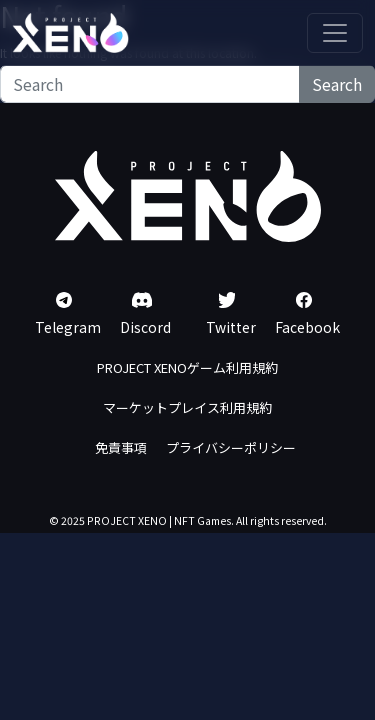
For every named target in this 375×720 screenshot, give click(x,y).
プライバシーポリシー (231, 447)
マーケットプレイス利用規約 (187, 407)
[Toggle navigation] (335, 33)
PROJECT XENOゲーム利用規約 (187, 367)
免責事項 (121, 447)
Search (337, 84)
